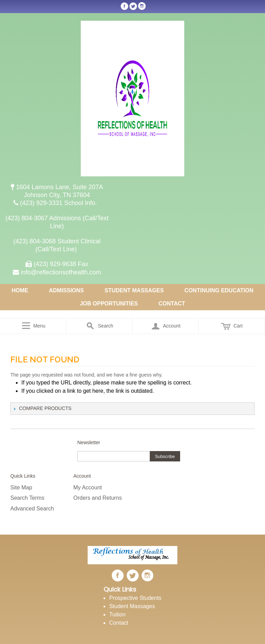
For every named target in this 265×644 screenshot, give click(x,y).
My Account (88, 487)
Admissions (66, 290)
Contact (172, 304)
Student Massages (134, 290)
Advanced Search (32, 509)
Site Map (21, 487)
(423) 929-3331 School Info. (57, 203)
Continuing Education (219, 290)
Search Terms (27, 498)
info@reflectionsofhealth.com (57, 272)
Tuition (117, 614)
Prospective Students (135, 598)
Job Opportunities (109, 304)
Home (20, 290)
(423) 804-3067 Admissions (44, 218)
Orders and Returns (98, 498)
